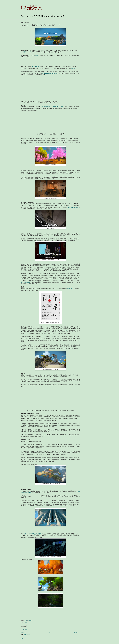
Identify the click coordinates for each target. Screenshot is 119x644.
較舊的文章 (77, 632)
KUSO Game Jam (47, 501)
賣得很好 (73, 68)
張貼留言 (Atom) (28, 635)
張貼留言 (25, 629)
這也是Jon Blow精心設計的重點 (50, 73)
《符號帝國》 (70, 289)
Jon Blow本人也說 (73, 207)
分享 (22, 639)
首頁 (50, 632)
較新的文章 (24, 632)
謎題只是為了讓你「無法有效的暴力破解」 (53, 107)
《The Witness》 (35, 67)
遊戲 (26, 622)
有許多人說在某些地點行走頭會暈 (33, 534)
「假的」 (66, 330)
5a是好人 (32, 7)
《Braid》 (37, 55)
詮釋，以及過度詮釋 (26, 282)
